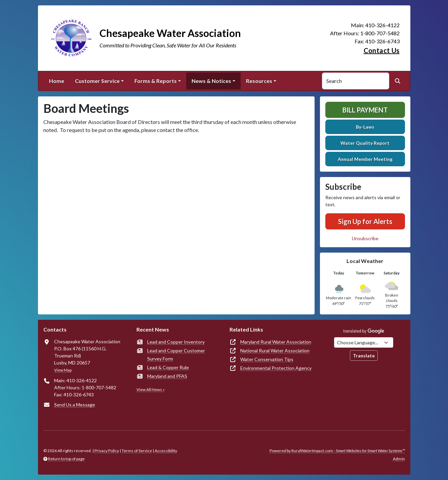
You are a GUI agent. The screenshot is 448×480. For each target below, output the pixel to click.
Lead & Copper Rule (168, 367)
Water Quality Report (365, 143)
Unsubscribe (365, 238)
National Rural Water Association (275, 351)
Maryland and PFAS (167, 376)
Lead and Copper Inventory (176, 342)
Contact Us (382, 50)
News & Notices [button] (211, 81)
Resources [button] (259, 81)
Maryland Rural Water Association (276, 342)
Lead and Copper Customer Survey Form (176, 355)
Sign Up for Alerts (365, 221)
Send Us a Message (75, 405)
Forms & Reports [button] (156, 81)
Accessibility (166, 451)
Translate (364, 356)
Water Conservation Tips (267, 359)
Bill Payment (365, 110)
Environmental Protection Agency (276, 368)
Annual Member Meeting (365, 159)
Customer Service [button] (97, 81)
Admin (399, 459)
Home (57, 81)
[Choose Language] (364, 342)
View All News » (151, 389)
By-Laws (365, 127)
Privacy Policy (107, 451)
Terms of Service (137, 451)
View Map (63, 370)
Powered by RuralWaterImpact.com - (337, 451)
